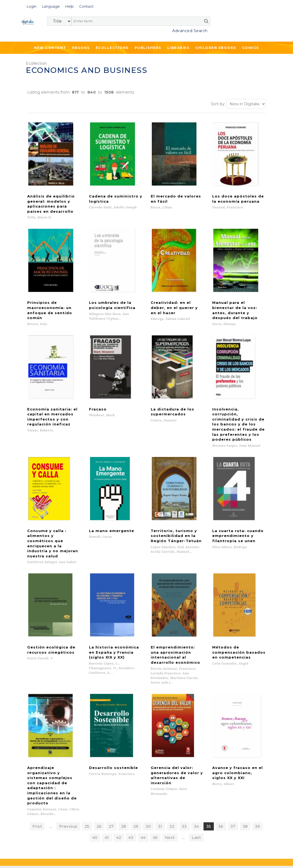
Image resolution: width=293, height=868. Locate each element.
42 (119, 743)
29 (136, 732)
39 (257, 732)
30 (148, 732)
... (50, 732)
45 (155, 743)
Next (170, 743)
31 (160, 732)
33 (184, 732)
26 (99, 732)
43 (131, 743)
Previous (68, 732)
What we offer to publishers (108, 788)
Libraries (178, 48)
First (37, 732)
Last (196, 743)
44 (143, 743)
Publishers (148, 48)
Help (158, 788)
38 (245, 732)
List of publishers (98, 783)
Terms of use (33, 858)
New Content (50, 48)
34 (197, 732)
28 (124, 732)
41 (107, 743)
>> (75, 827)
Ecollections (112, 48)
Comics (251, 48)
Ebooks (81, 48)
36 (221, 732)
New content (27, 783)
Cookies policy (94, 858)
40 (95, 743)
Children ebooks (216, 48)
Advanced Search (190, 31)
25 (87, 732)
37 (233, 732)
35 (209, 732)
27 (111, 732)
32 (172, 732)
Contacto (162, 783)
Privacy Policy (67, 838)
